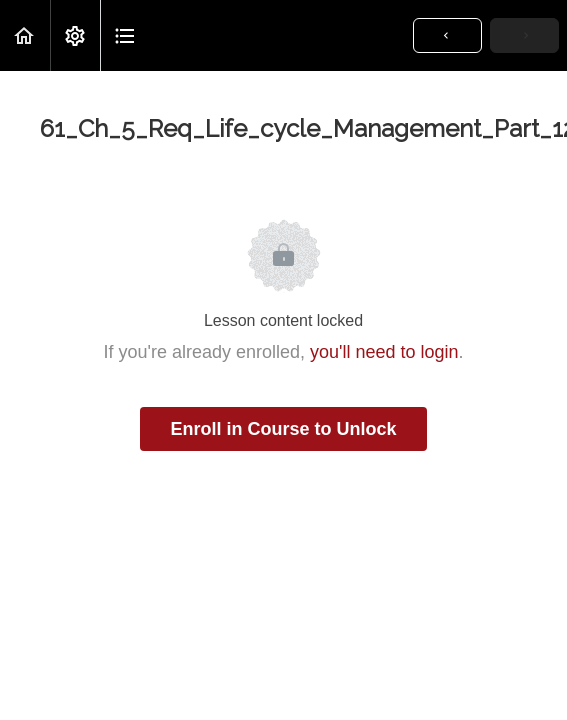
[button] (25, 35)
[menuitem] (75, 35)
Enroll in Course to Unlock (283, 429)
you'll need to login (384, 352)
